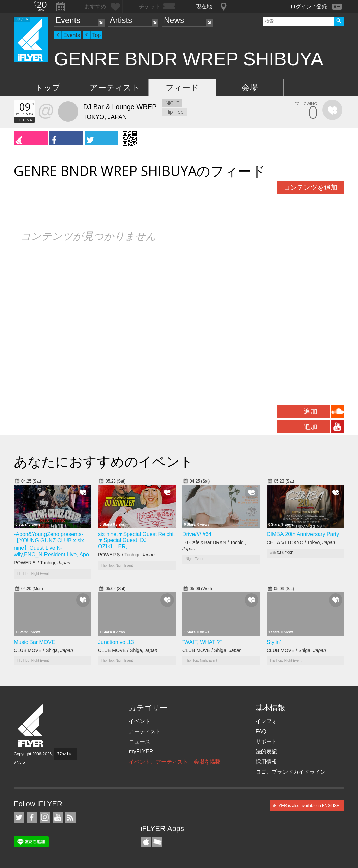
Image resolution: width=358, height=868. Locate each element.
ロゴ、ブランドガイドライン (291, 772)
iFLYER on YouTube (58, 817)
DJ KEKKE (285, 553)
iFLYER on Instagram (45, 817)
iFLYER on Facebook (32, 817)
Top (96, 35)
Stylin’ (274, 642)
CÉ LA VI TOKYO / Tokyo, (301, 542)
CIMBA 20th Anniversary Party (303, 534)
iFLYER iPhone (146, 842)
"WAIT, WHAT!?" (202, 642)
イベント (140, 721)
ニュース (140, 741)
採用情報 (266, 762)
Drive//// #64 (197, 534)
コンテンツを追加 (310, 187)
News (174, 20)
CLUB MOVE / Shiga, (43, 650)
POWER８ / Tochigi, (42, 563)
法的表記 (266, 752)
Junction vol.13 (116, 642)
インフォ (266, 721)
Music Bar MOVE (35, 642)
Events (68, 20)
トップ (48, 87)
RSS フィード (70, 817)
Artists (121, 20)
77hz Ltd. (66, 754)
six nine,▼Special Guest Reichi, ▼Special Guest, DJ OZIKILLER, (137, 540)
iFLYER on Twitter (19, 817)
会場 (250, 87)
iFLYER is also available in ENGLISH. (307, 806)
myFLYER (141, 752)
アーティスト (115, 87)
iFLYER (31, 726)
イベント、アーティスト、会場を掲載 (175, 762)
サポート (266, 741)
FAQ (261, 731)
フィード (182, 87)
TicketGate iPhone (157, 842)
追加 (310, 411)
